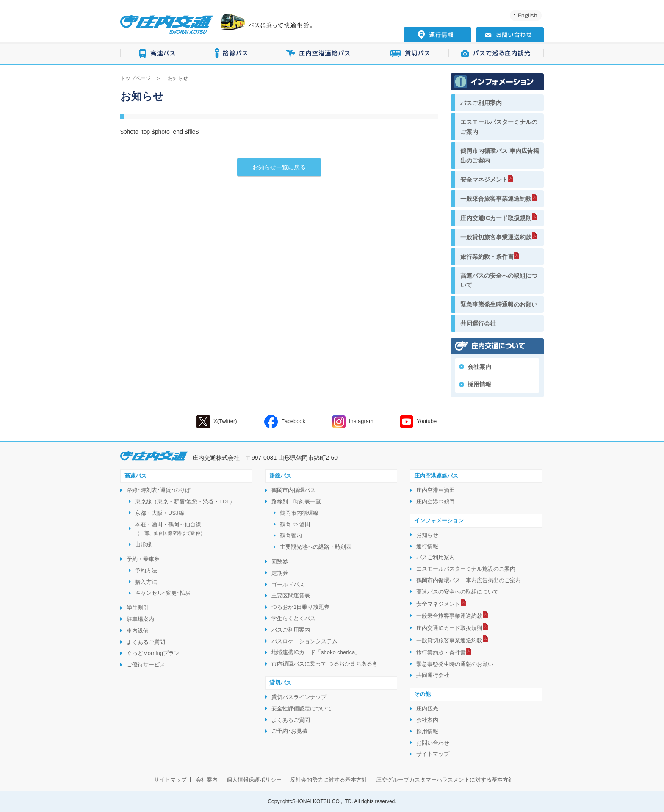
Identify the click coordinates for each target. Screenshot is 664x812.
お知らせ (427, 535)
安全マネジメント (484, 180)
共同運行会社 (478, 323)
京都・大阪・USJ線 (160, 513)
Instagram (353, 422)
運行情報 (427, 546)
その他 (422, 694)
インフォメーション (439, 521)
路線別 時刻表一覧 (296, 501)
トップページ (136, 78)
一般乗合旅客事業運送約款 (496, 199)
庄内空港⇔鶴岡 (436, 501)
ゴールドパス (288, 584)
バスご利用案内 (481, 103)
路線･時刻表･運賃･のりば (159, 490)
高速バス (158, 54)
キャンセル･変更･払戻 (163, 593)
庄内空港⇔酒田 (436, 490)
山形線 (143, 544)
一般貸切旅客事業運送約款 (496, 237)
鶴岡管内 (291, 535)
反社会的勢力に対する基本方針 (329, 780)
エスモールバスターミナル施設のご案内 (466, 569)
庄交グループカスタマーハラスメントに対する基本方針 (445, 780)
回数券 (280, 562)
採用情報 (479, 384)
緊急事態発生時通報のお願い (499, 304)
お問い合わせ (433, 743)
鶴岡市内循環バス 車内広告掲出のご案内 (500, 155)
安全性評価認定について (302, 708)
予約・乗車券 (143, 559)
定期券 (280, 573)
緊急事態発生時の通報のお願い (455, 664)
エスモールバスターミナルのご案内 (499, 127)
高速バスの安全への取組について (499, 280)
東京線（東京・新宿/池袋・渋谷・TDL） (185, 501)
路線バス (232, 54)
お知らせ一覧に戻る (279, 167)
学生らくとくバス (293, 618)
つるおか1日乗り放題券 (300, 607)
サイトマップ (433, 754)
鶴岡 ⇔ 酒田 (295, 524)
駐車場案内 (140, 619)
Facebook (285, 422)
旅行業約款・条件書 (487, 257)
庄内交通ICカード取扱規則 (496, 218)
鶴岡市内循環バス (293, 490)
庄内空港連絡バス (320, 54)
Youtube (418, 422)
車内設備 (138, 631)
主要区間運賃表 (291, 595)
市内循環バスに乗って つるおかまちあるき (325, 664)
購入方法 (146, 582)
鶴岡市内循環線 (299, 513)
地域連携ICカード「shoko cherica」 (316, 652)
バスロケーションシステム (304, 641)
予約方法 (146, 570)
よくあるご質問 (146, 642)
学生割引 (138, 608)
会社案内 (479, 367)
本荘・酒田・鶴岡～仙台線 (170, 529)
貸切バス (411, 54)
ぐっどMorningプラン (153, 653)
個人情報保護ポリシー (254, 780)
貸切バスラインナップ (299, 697)
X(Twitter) (217, 422)
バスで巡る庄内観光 (496, 54)
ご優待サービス (146, 664)
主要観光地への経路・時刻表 (316, 547)
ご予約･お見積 (289, 731)
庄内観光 (427, 708)
